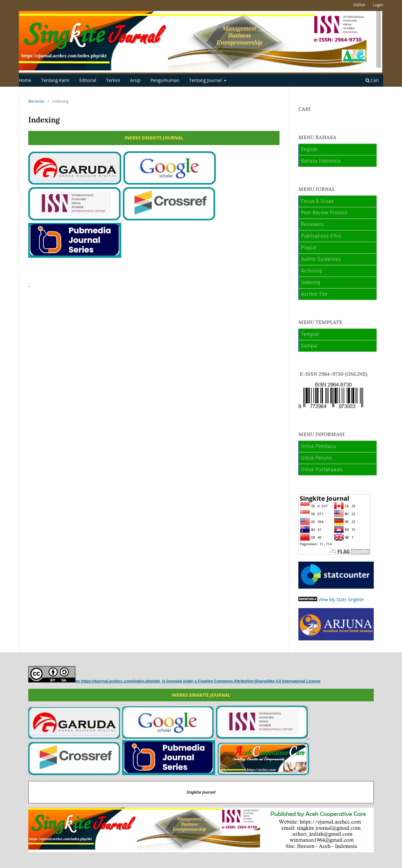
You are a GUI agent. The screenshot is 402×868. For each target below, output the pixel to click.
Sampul (310, 346)
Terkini (113, 80)
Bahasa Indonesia (321, 161)
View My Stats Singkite (341, 599)
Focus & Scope (318, 201)
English (309, 149)
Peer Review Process (324, 213)
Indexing (311, 282)
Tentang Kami (55, 80)
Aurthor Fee (314, 294)
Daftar (359, 5)
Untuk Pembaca (319, 446)
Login (378, 5)
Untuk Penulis (317, 458)
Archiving (312, 271)
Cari (372, 80)
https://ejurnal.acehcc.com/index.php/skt (121, 681)
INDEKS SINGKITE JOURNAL (154, 138)
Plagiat (309, 248)
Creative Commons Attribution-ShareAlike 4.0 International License (259, 681)
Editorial (88, 80)
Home (25, 80)
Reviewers (312, 224)
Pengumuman (165, 80)
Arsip (135, 80)
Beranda (36, 101)
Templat (310, 334)
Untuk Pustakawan (322, 469)
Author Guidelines (321, 259)
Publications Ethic (321, 236)
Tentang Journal (206, 80)
